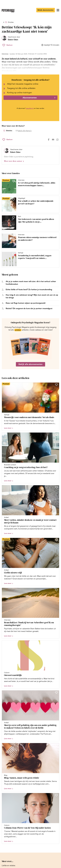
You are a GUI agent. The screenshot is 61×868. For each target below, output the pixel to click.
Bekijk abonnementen (46, 10)
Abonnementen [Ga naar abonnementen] (30, 98)
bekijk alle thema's (25, 131)
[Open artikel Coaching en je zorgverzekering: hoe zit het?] (30, 458)
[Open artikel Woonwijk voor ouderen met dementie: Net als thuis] (30, 407)
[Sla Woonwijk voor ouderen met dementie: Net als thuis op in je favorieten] (56, 385)
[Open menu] (58, 10)
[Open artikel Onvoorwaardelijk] (30, 664)
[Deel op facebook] (49, 140)
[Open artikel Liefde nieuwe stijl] (30, 562)
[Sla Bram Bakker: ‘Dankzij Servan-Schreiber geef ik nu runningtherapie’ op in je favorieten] (56, 590)
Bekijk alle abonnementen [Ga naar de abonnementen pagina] (30, 364)
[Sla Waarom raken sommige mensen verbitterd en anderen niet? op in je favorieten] (14, 236)
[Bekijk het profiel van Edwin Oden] (11, 38)
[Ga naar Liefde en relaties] (8, 866)
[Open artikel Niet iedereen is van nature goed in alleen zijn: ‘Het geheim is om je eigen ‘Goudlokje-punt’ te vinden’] (30, 223)
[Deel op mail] (53, 140)
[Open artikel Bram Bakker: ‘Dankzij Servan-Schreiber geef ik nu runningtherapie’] (30, 613)
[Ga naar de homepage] (8, 11)
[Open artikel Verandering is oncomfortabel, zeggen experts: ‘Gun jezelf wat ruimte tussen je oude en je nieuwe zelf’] (30, 259)
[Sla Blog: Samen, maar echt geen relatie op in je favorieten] (56, 745)
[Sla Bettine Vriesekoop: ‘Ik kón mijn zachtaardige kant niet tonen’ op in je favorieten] (7, 45)
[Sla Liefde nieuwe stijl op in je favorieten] (56, 540)
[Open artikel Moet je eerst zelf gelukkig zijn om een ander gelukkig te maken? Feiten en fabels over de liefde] (30, 716)
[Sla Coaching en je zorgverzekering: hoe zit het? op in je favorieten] (56, 435)
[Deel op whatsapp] (57, 140)
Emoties (11, 22)
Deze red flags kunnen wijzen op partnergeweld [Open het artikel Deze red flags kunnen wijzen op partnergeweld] (26, 303)
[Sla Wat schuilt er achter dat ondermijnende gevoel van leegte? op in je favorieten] (14, 199)
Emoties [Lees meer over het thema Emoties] (9, 131)
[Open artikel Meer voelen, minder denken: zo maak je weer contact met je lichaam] (30, 511)
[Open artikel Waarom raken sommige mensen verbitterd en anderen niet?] (30, 241)
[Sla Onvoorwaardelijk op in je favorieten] (56, 643)
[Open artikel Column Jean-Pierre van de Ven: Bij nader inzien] (30, 818)
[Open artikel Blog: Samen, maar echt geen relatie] (30, 767)
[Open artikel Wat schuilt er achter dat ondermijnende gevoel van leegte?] (30, 204)
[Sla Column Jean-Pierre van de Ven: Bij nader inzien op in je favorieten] (56, 795)
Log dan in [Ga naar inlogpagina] (30, 108)
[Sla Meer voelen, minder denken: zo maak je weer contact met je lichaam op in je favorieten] (56, 487)
